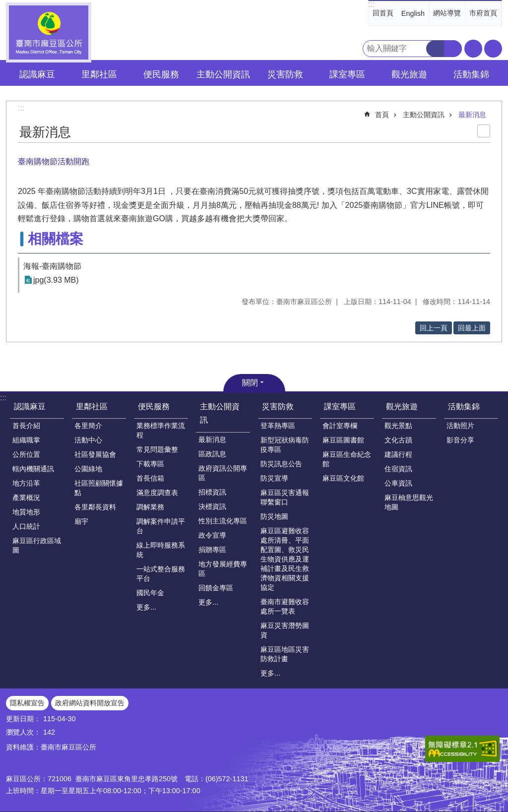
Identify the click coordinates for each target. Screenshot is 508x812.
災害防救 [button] (285, 74)
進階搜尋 (453, 49)
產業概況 (26, 498)
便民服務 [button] (161, 74)
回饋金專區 (216, 588)
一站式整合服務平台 (161, 574)
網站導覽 (447, 13)
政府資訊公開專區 (223, 473)
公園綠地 (88, 469)
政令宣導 (212, 535)
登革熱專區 (278, 426)
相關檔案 (56, 239)
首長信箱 (150, 478)
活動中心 (88, 440)
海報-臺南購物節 (52, 266)
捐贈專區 (212, 550)
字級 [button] (473, 49)
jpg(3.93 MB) (56, 280)
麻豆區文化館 (343, 478)
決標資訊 (212, 506)
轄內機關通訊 (33, 469)
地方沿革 (26, 483)
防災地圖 (274, 516)
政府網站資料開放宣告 (90, 703)
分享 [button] (493, 49)
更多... (146, 607)
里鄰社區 (92, 406)
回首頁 (383, 13)
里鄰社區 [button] (99, 74)
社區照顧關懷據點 (99, 488)
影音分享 (460, 440)
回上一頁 (434, 328)
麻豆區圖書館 (343, 440)
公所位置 (26, 454)
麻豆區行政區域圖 (37, 545)
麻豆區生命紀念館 (347, 459)
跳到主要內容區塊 (5, 5)
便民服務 (154, 406)
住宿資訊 (398, 469)
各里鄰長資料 (95, 507)
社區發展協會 (95, 454)
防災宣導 (274, 478)
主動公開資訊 (424, 115)
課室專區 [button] (347, 74)
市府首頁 (483, 13)
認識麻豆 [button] (37, 74)
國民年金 (150, 593)
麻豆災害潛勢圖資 (285, 630)
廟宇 (81, 521)
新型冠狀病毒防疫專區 (285, 445)
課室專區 (340, 406)
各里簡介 (88, 426)
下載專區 (150, 464)
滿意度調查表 (157, 493)
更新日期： (23, 719)
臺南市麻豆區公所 (49, 32)
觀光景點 (398, 426)
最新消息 (472, 115)
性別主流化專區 (223, 521)
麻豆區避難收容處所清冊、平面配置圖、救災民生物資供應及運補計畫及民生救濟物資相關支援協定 (285, 559)
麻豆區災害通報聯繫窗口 (285, 497)
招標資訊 (212, 492)
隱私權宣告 (27, 703)
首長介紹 (26, 426)
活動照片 (460, 426)
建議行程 (398, 454)
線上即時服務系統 (161, 550)
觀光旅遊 (402, 406)
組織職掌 (26, 440)
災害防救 (278, 406)
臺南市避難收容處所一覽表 (285, 606)
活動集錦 (464, 406)
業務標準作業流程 (161, 430)
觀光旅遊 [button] (409, 74)
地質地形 (26, 512)
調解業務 (150, 507)
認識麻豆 (30, 406)
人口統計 (26, 526)
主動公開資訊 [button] (223, 74)
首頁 (382, 115)
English (413, 13)
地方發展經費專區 (223, 569)
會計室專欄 (340, 426)
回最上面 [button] (472, 328)
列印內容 (484, 131)
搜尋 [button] (435, 49)
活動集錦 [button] (471, 74)
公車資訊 (398, 483)
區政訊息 (212, 454)
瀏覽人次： (23, 732)
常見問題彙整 (157, 449)
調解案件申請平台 (161, 526)
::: (371, 4)
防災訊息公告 (281, 464)
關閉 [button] (250, 383)
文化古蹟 (398, 440)
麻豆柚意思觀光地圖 (409, 502)
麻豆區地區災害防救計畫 (285, 654)
